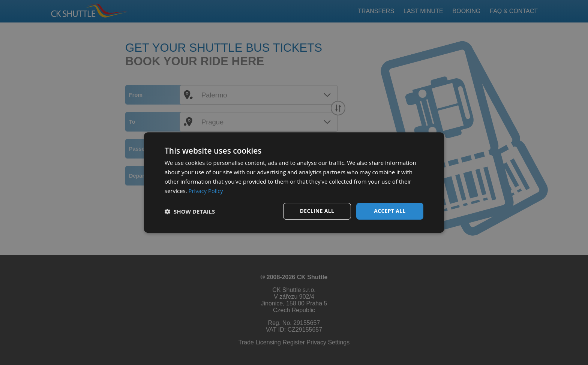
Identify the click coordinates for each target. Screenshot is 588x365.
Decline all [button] (317, 211)
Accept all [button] (390, 211)
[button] (190, 211)
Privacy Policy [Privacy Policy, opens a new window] (206, 191)
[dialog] (294, 182)
